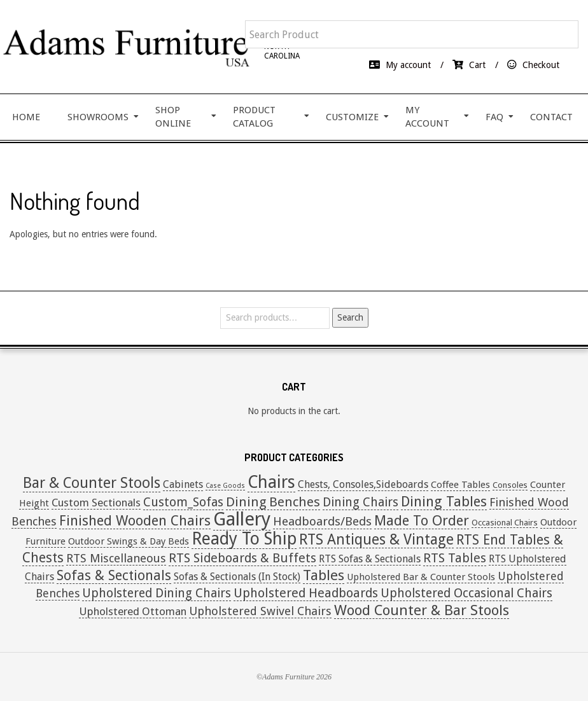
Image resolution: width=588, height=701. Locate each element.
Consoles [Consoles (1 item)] (510, 485)
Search (350, 317)
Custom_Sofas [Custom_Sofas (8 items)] (183, 502)
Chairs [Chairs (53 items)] (271, 482)
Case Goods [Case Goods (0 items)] (225, 486)
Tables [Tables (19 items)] (324, 575)
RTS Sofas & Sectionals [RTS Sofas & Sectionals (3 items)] (370, 559)
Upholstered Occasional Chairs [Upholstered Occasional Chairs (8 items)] (466, 593)
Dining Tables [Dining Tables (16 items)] (444, 502)
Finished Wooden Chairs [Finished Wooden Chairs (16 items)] (135, 521)
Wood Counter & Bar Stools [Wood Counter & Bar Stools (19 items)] (422, 610)
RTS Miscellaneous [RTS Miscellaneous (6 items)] (116, 558)
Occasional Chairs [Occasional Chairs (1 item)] (505, 523)
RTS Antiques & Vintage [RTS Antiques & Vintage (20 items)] (376, 539)
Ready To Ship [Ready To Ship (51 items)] (244, 538)
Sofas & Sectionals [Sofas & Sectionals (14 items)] (114, 575)
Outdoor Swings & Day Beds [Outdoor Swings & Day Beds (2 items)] (129, 541)
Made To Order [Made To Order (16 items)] (422, 521)
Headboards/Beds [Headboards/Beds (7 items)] (322, 521)
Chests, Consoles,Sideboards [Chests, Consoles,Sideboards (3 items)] (363, 484)
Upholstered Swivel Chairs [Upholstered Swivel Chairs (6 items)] (260, 611)
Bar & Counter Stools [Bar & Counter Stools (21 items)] (92, 483)
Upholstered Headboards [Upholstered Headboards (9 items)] (306, 593)
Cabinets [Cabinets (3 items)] (183, 484)
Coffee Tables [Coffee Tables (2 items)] (460, 485)
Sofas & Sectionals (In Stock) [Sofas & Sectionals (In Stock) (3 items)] (237, 577)
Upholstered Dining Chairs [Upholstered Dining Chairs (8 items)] (157, 593)
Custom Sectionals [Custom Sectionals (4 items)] (96, 503)
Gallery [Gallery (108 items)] (242, 519)
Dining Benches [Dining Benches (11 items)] (273, 502)
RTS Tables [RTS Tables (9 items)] (455, 558)
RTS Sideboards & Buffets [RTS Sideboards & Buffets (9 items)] (242, 558)
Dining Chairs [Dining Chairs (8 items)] (360, 502)
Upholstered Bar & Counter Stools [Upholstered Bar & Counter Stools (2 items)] (421, 577)
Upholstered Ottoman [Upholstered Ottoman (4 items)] (133, 611)
